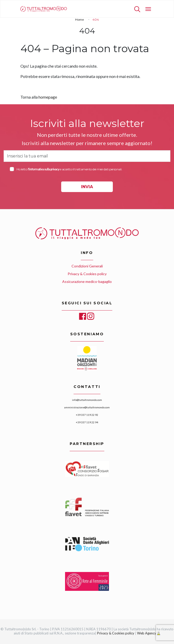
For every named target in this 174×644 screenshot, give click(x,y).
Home (80, 19)
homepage (48, 97)
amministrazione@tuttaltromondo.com (87, 407)
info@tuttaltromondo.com (87, 400)
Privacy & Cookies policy (87, 274)
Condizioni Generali (87, 266)
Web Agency (147, 633)
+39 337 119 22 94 (87, 422)
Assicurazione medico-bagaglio (87, 281)
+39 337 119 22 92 (87, 415)
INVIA (87, 187)
